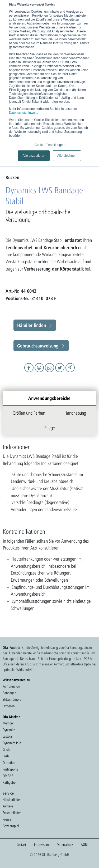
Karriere (8, 806)
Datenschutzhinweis (23, 113)
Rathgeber (10, 782)
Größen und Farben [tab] (29, 413)
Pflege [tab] (50, 428)
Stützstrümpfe (12, 699)
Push (6, 756)
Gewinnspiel (11, 826)
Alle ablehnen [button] (67, 156)
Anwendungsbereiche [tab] (49, 398)
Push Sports (10, 769)
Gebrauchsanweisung (38, 346)
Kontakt (21, 845)
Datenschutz (65, 845)
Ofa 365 (8, 776)
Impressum (41, 845)
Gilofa (6, 749)
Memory (8, 723)
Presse (7, 819)
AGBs (84, 845)
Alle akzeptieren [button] (34, 156)
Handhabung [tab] (75, 413)
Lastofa (7, 736)
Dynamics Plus (12, 743)
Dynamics (9, 730)
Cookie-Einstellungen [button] (49, 145)
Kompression (11, 686)
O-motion (9, 763)
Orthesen (9, 706)
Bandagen (9, 693)
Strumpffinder (12, 813)
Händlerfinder (12, 800)
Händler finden (32, 325)
